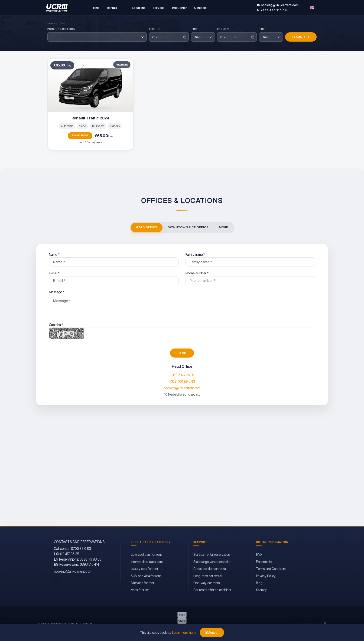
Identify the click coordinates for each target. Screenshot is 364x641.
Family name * (250, 259)
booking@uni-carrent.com (278, 5)
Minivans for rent (142, 582)
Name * (114, 259)
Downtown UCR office (188, 227)
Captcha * (182, 330)
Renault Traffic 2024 (91, 117)
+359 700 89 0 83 (182, 381)
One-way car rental (207, 582)
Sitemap (262, 589)
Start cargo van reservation (212, 561)
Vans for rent (140, 589)
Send (182, 352)
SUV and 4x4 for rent (146, 575)
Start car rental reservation (212, 554)
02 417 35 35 (70, 553)
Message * (182, 303)
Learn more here (184, 633)
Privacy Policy (266, 575)
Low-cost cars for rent (146, 554)
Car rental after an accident (212, 589)
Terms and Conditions (271, 568)
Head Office (147, 227)
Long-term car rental (207, 575)
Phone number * (250, 278)
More (224, 227)
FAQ (259, 554)
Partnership (264, 561)
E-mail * (114, 278)
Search (301, 36)
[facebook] (54, 579)
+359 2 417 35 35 (182, 374)
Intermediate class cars (147, 561)
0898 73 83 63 (91, 559)
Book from (80, 135)
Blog (259, 582)
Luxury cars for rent (144, 568)
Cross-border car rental (210, 568)
